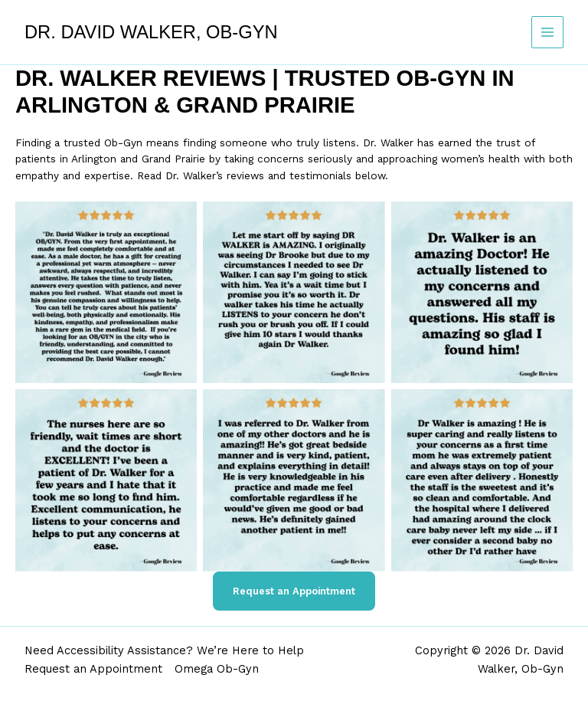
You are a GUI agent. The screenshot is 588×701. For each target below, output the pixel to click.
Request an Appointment (294, 591)
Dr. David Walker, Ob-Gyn (151, 32)
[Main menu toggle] (548, 33)
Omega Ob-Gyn (217, 669)
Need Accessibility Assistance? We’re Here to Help (164, 650)
